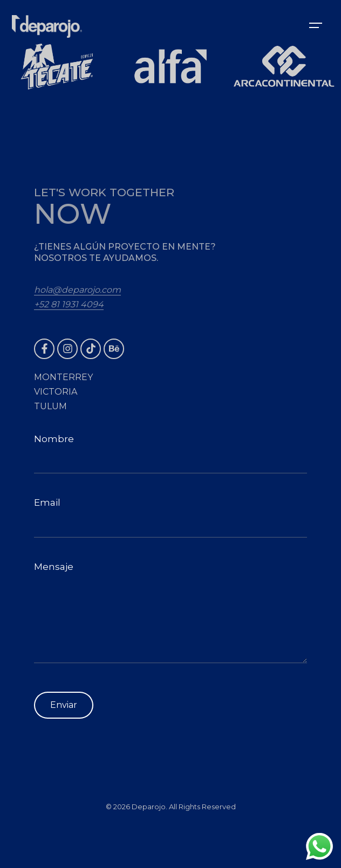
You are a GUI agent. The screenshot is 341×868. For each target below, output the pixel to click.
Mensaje (170, 612)
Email (170, 517)
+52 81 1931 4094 (69, 304)
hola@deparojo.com (77, 290)
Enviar (64, 705)
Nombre (170, 454)
